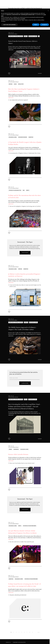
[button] (48, 2)
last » (39, 624)
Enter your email (14, 369)
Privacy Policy (8, 641)
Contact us (8, 634)
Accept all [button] (44, 16)
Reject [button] (36, 16)
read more (40, 65)
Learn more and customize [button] (9, 16)
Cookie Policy (14, 641)
